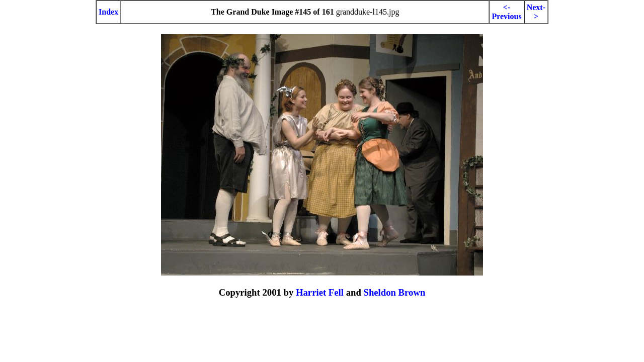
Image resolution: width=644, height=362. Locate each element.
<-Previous (506, 12)
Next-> (536, 12)
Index (108, 12)
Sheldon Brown (394, 292)
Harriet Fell (320, 292)
